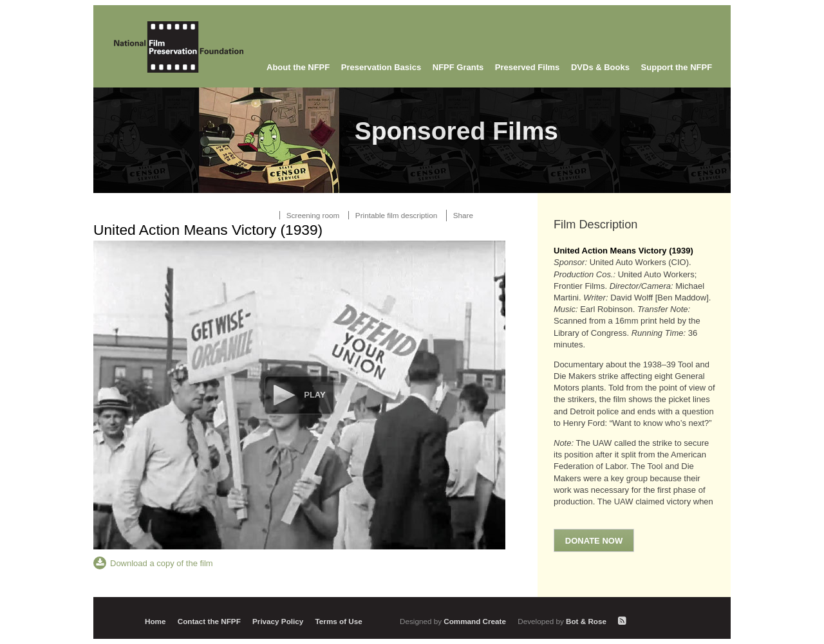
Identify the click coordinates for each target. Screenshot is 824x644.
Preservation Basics (381, 67)
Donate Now (594, 541)
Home (155, 621)
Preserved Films (527, 67)
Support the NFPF (677, 67)
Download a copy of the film (162, 563)
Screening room (313, 215)
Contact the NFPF (209, 621)
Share (463, 215)
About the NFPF (298, 67)
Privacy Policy (278, 621)
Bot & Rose (563, 621)
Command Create (454, 621)
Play (314, 395)
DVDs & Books (600, 67)
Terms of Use (339, 621)
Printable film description (396, 215)
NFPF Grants (458, 67)
